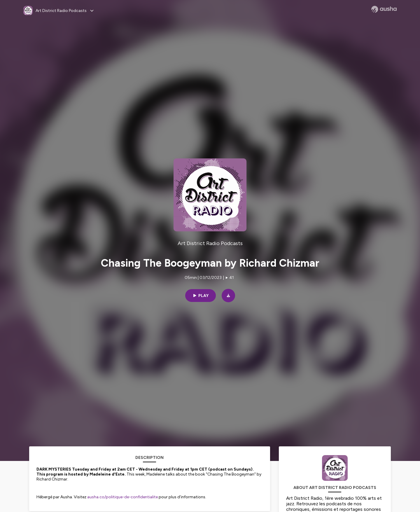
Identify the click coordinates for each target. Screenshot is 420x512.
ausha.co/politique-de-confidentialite (123, 497)
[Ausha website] (384, 9)
